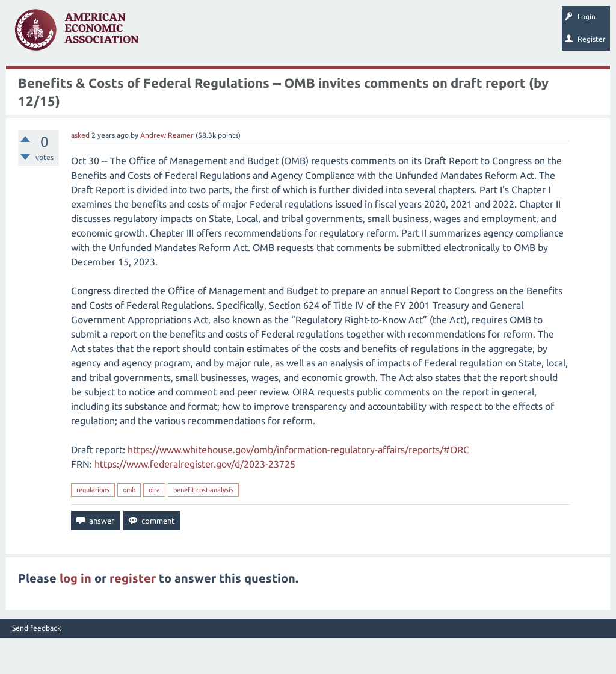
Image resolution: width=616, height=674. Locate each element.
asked (80, 171)
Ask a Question (225, 81)
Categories (169, 81)
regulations (93, 525)
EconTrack (417, 81)
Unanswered (80, 81)
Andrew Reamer (167, 171)
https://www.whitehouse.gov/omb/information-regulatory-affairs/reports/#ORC (298, 485)
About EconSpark (359, 81)
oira (154, 525)
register (133, 614)
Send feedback (36, 664)
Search (276, 81)
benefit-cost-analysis (203, 525)
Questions (29, 81)
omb (129, 525)
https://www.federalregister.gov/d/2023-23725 (195, 499)
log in (75, 614)
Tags (126, 81)
